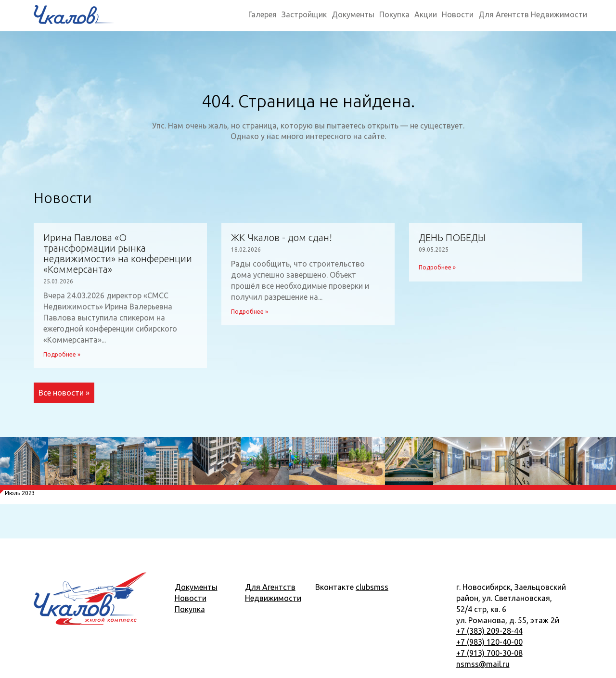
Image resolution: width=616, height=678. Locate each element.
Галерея (263, 14)
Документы (353, 14)
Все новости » (64, 393)
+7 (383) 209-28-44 (489, 631)
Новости (458, 14)
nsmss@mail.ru (483, 664)
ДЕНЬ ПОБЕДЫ (452, 238)
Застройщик (304, 14)
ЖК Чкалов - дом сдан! (282, 238)
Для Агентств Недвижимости (533, 14)
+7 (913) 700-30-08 (489, 653)
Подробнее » (62, 354)
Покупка (394, 14)
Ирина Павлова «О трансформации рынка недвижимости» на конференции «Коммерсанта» (118, 254)
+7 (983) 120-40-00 (489, 642)
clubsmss (372, 587)
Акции (426, 14)
